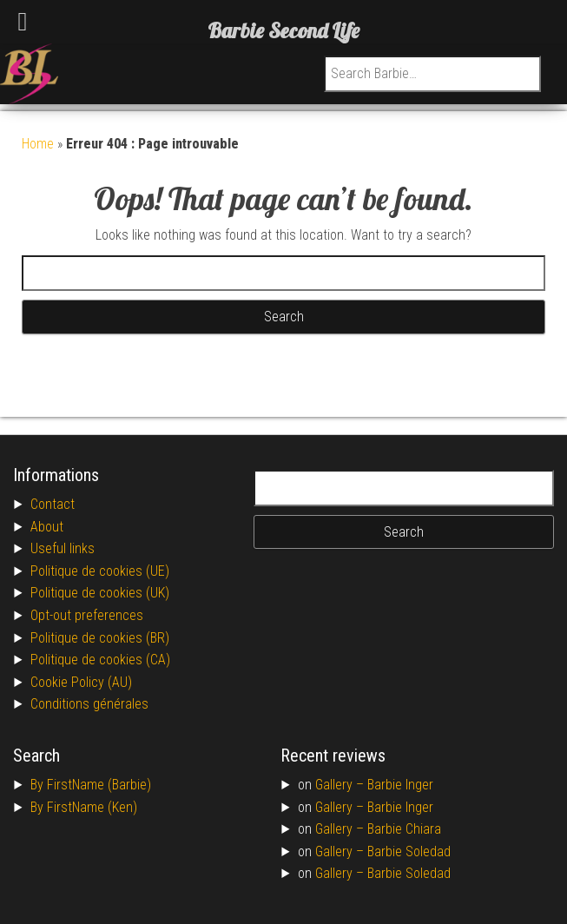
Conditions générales (89, 704)
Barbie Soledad (409, 851)
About (47, 527)
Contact (53, 504)
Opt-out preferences (87, 615)
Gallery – (341, 785)
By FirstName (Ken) (84, 807)
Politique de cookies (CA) (100, 660)
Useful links (63, 548)
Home (38, 144)
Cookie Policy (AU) (81, 682)
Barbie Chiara (404, 829)
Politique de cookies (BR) (100, 638)
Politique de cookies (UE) (100, 571)
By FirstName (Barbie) (91, 785)
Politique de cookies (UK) (100, 593)
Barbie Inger (400, 785)
